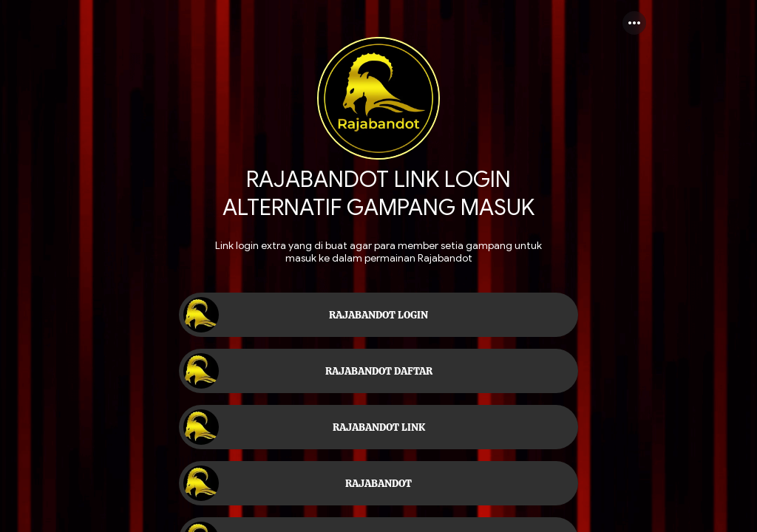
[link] (378, 315)
